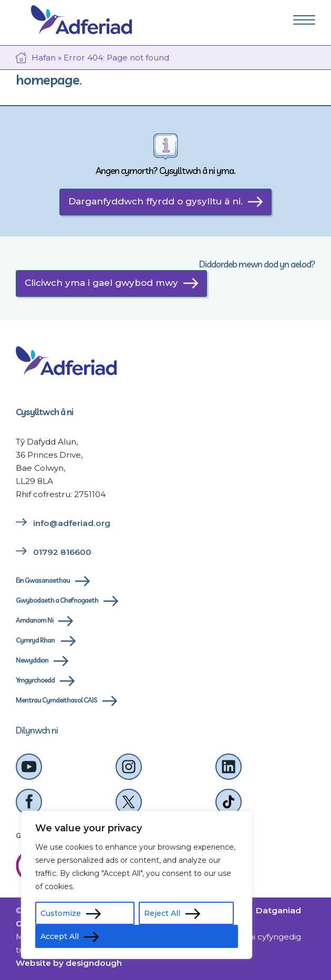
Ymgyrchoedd (35, 680)
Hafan (44, 58)
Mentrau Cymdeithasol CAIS (56, 700)
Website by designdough (69, 963)
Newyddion (32, 660)
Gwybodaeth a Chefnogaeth (57, 600)
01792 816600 (62, 552)
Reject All (162, 913)
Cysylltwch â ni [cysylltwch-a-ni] (44, 412)
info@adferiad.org (72, 523)
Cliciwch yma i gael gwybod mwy (101, 283)
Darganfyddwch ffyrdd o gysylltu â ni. (156, 201)
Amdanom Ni (34, 620)
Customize (61, 913)
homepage (48, 80)
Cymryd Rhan (36, 640)
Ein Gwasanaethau (43, 580)
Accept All (60, 936)
